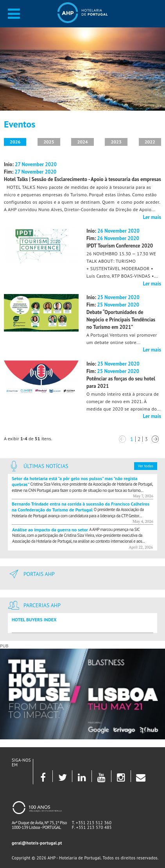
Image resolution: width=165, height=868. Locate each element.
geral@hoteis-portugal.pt (37, 843)
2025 (49, 142)
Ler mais (152, 217)
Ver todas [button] (146, 466)
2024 (82, 142)
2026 (15, 142)
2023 (116, 142)
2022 (150, 142)
